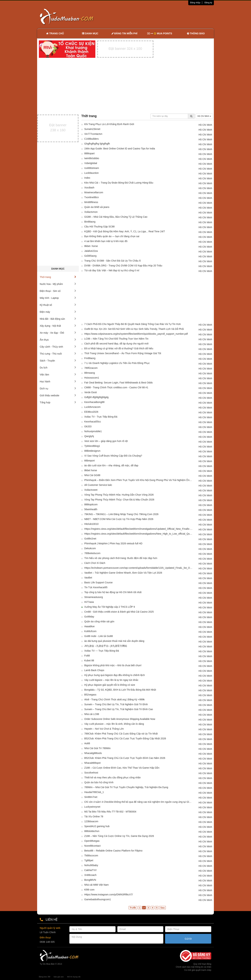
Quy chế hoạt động (202, 964)
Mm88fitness (91, 202)
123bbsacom (91, 821)
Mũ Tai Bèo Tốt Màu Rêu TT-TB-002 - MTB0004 (110, 812)
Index (87, 178)
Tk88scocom (91, 855)
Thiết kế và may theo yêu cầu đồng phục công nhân (113, 777)
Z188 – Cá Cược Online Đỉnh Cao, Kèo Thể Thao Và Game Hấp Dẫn (122, 768)
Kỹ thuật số (58, 305)
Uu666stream (92, 168)
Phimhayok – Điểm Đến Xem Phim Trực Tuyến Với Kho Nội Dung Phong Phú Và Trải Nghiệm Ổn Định (139, 480)
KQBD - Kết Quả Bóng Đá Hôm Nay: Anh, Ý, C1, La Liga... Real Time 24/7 (125, 231)
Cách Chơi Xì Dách (95, 563)
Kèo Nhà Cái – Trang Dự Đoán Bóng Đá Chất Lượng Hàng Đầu (119, 183)
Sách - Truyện (58, 361)
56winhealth (91, 509)
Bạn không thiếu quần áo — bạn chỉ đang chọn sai (112, 236)
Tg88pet (89, 860)
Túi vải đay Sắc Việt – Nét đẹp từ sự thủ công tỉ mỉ (112, 270)
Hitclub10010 (92, 524)
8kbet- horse (91, 246)
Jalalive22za (91, 251)
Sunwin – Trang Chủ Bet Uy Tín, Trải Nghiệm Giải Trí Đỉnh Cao (119, 709)
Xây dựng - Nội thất (58, 326)
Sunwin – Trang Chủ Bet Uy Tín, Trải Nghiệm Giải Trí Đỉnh (116, 704)
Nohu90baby (91, 865)
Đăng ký (208, 3)
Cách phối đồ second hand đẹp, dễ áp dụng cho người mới (116, 344)
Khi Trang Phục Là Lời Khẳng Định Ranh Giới (109, 124)
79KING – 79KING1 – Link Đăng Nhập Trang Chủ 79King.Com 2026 (121, 514)
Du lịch (58, 368)
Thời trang (58, 277)
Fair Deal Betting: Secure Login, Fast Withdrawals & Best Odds (119, 383)
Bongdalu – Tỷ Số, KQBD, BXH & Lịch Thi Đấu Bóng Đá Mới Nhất (120, 690)
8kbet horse (91, 470)
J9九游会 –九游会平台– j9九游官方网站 (106, 646)
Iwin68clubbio (92, 158)
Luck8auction (92, 173)
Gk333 (88, 426)
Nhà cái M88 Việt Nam (97, 885)
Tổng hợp (58, 402)
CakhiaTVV (91, 870)
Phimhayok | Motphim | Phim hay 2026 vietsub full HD (113, 543)
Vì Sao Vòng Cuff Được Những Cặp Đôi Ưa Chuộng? (113, 456)
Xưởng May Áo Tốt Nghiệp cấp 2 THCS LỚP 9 (110, 607)
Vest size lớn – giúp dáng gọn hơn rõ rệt (106, 441)
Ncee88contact (92, 846)
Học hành (58, 382)
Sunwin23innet (92, 129)
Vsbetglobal (91, 163)
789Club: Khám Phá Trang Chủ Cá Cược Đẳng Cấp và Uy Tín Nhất (121, 734)
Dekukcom (90, 548)
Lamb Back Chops (94, 670)
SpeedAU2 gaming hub (97, 826)
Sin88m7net (91, 797)
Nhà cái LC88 (92, 714)
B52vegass (90, 695)
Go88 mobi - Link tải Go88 (99, 636)
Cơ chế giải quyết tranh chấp (198, 970)
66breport (90, 461)
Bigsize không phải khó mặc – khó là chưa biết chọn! (113, 665)
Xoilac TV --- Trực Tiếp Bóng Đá (102, 651)
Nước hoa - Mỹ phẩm (58, 284)
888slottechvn (92, 831)
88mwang (90, 373)
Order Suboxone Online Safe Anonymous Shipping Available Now (120, 719)
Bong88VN (90, 880)
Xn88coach (90, 875)
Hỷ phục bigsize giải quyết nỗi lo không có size (110, 685)
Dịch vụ (58, 388)
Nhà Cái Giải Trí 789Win (98, 748)
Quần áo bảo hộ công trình (99, 782)
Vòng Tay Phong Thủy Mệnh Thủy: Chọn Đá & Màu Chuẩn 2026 (119, 500)
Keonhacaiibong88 (94, 402)
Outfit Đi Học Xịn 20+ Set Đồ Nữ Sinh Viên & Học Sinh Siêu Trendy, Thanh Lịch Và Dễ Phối (134, 329)
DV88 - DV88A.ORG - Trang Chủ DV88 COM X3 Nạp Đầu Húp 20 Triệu (123, 266)
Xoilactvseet (91, 490)
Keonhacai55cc (93, 422)
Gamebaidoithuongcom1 (98, 899)
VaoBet (88, 578)
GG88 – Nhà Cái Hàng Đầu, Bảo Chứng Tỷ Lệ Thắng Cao (116, 217)
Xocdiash (89, 188)
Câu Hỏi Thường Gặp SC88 (100, 227)
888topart (90, 153)
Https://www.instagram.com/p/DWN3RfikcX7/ (109, 895)
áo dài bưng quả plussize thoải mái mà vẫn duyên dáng (114, 641)
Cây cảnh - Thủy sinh (58, 347)
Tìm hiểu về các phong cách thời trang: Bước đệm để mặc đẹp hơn (121, 558)
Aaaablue (90, 626)
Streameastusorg (94, 597)
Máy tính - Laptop (58, 298)
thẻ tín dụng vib (74, 977)
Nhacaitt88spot (92, 763)
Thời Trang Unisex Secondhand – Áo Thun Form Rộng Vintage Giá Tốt (123, 353)
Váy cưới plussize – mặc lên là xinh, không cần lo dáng (114, 724)
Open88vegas (92, 841)
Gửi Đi (188, 939)
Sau (162, 908)
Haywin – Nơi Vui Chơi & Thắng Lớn (104, 729)
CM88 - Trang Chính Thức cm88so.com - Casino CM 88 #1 (116, 387)
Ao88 (87, 743)
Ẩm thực (58, 340)
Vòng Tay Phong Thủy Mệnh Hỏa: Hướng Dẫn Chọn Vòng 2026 (119, 495)
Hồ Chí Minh (204, 116)
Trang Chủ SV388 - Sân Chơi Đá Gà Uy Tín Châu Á (113, 261)
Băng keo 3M (45, 977)
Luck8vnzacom (92, 407)
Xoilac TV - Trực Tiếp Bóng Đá (101, 417)
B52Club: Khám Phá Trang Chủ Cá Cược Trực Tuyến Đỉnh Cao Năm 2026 (125, 758)
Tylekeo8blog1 (92, 446)
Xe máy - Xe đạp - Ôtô (58, 333)
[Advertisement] (162, 17)
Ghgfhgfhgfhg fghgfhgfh (97, 144)
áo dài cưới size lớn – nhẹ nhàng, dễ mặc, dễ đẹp (111, 465)
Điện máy (58, 312)
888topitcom (91, 504)
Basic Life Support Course (99, 582)
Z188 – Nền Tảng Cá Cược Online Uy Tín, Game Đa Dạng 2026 (119, 836)
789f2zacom (91, 368)
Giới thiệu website (58, 395)
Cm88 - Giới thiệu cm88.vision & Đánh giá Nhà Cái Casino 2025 (119, 612)
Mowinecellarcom (94, 192)
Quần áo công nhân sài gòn (99, 621)
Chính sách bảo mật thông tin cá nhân (194, 967)
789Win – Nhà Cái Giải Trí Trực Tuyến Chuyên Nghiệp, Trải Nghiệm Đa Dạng (126, 787)
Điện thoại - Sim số (58, 291)
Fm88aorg (90, 358)
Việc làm (58, 375)
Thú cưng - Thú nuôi (58, 354)
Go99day (89, 617)
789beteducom (92, 553)
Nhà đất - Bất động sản (58, 319)
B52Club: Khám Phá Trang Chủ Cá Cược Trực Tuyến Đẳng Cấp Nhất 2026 (125, 738)
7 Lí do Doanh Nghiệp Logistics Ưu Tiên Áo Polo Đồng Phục (117, 363)
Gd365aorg (90, 256)
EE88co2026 (91, 412)
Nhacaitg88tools (93, 753)
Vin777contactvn (93, 134)
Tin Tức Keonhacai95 (96, 587)
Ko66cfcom (90, 631)
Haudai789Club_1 (94, 792)
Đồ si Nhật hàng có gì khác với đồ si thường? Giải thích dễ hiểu (119, 348)
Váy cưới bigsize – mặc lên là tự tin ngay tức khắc (111, 680)
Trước (133, 908)
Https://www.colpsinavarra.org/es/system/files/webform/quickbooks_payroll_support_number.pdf (136, 334)
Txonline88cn (92, 197)
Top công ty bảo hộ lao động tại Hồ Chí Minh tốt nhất (113, 592)
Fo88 (87, 656)
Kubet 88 (89, 660)
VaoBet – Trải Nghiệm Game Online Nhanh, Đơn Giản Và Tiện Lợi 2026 (123, 573)
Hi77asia (89, 602)
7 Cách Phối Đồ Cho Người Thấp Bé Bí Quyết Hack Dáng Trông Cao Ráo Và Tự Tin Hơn (133, 324)
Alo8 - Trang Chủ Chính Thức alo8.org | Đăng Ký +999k (115, 699)
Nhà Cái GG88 (92, 475)
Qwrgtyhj (89, 436)
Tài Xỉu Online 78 (94, 816)
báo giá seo (59, 977)
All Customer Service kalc (98, 485)
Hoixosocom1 (92, 378)
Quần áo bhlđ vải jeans (97, 207)
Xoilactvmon (91, 212)
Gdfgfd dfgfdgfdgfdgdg (96, 397)
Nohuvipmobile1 (93, 431)
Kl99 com (89, 890)
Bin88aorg (90, 222)
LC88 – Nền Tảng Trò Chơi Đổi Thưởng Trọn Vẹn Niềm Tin (116, 339)
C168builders (92, 139)
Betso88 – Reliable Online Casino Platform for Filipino (113, 851)
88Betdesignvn (92, 451)
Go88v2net (90, 539)
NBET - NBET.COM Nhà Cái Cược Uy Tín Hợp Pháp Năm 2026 (119, 519)
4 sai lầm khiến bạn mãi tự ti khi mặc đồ (106, 241)
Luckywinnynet (92, 807)
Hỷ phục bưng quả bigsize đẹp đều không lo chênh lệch (115, 675)
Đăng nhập (195, 3)
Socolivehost (91, 773)
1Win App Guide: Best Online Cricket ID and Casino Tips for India (120, 149)
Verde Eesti (91, 392)
